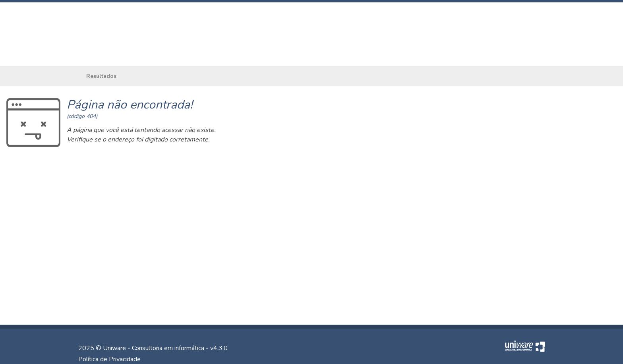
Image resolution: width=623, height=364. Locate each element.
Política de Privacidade (109, 359)
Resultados (101, 76)
